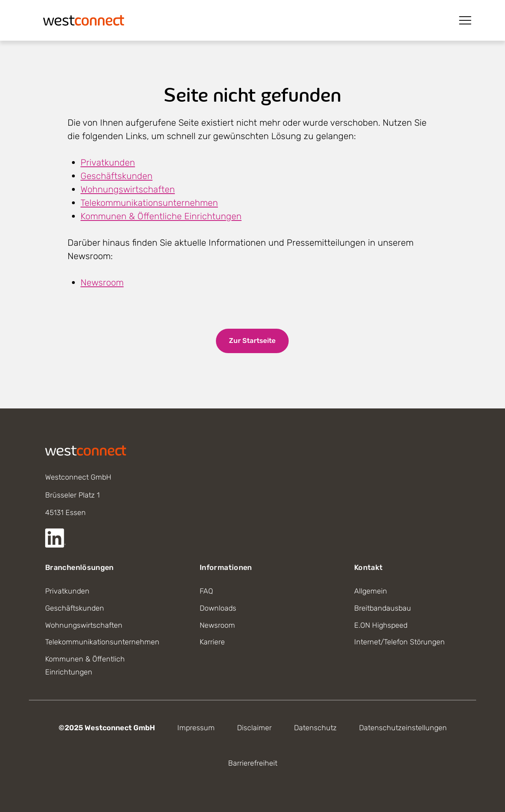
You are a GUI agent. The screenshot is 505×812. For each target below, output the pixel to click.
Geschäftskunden (116, 176)
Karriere (212, 642)
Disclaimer (254, 728)
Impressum (196, 728)
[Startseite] (84, 20)
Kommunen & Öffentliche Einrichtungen (161, 216)
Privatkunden (108, 163)
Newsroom (102, 283)
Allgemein (371, 591)
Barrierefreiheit (253, 763)
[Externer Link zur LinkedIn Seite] (55, 538)
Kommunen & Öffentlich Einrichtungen (85, 666)
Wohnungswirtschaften (128, 189)
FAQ (206, 591)
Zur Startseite (252, 341)
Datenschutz (315, 728)
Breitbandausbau (383, 608)
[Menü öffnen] (465, 20)
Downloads (218, 608)
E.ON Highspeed (381, 625)
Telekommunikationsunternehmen (149, 203)
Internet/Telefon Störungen (399, 642)
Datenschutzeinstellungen (403, 728)
